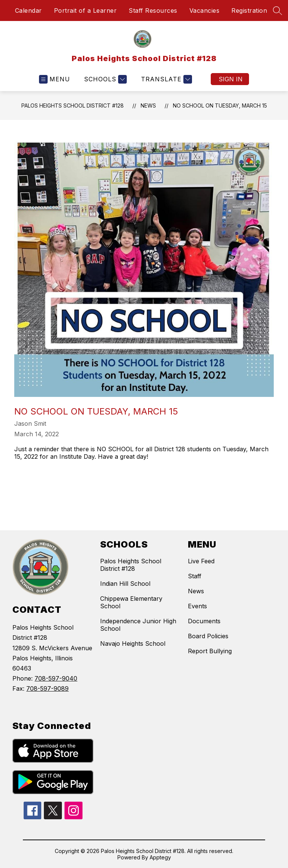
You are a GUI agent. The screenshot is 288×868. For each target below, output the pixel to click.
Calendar (28, 10)
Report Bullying (210, 651)
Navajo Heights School (133, 644)
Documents (204, 621)
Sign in (231, 79)
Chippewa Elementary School (131, 602)
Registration (249, 10)
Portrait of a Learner (85, 10)
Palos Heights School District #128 (73, 106)
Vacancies (205, 10)
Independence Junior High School (138, 625)
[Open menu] (55, 79)
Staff (195, 576)
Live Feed (201, 561)
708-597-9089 (47, 688)
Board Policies (208, 636)
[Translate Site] (166, 79)
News (148, 106)
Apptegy (160, 857)
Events (197, 606)
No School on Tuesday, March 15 (220, 106)
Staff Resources (153, 10)
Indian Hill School (125, 584)
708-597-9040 (56, 678)
